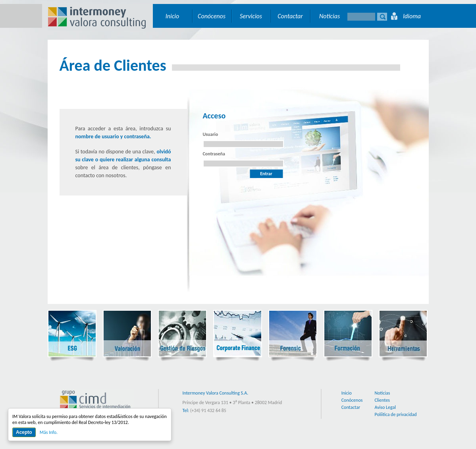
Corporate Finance (238, 334)
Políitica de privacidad (395, 414)
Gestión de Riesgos (182, 334)
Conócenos (212, 16)
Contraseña (214, 154)
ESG (72, 334)
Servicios (251, 16)
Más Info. (49, 432)
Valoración (127, 334)
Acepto (24, 432)
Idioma (412, 16)
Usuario (211, 134)
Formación (348, 334)
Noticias (330, 16)
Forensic (293, 334)
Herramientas (403, 334)
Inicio (172, 16)
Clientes (382, 400)
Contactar (290, 16)
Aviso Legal (385, 407)
